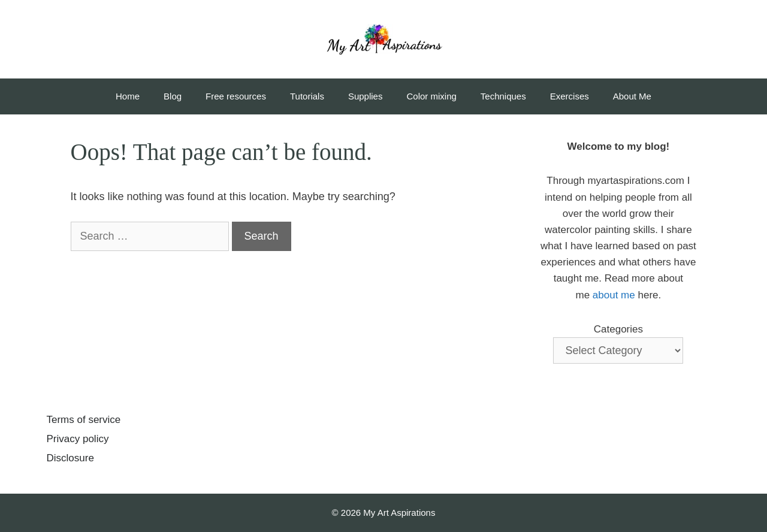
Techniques (503, 96)
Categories (618, 329)
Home (128, 96)
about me (614, 295)
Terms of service (84, 420)
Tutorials (307, 96)
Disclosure (70, 458)
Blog (173, 96)
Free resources (236, 96)
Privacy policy (78, 439)
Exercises (570, 96)
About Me (632, 96)
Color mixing (431, 96)
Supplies (366, 96)
